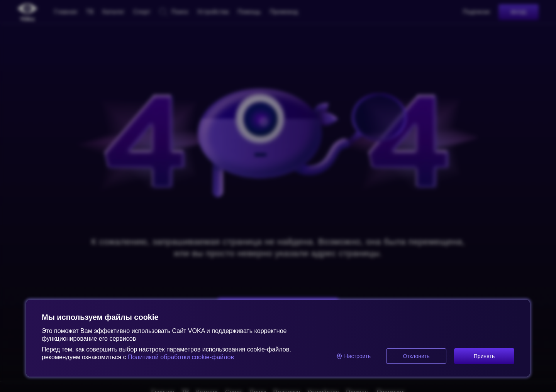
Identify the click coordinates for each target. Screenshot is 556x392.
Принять (484, 356)
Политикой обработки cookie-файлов (180, 357)
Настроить (353, 356)
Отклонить (416, 356)
